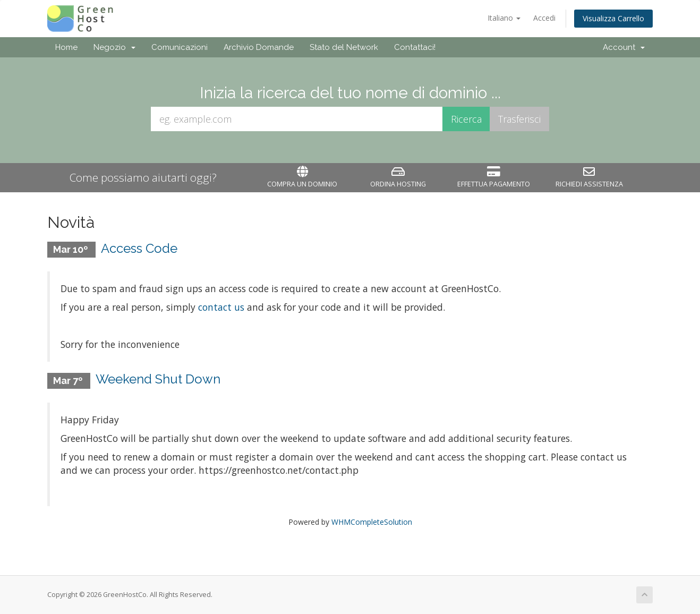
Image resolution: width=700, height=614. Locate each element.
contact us (221, 307)
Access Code (139, 248)
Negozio (114, 47)
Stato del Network (344, 47)
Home (66, 47)
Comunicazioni (180, 47)
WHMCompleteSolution (372, 522)
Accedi (544, 18)
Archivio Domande (259, 47)
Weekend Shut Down (158, 379)
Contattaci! (415, 47)
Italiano (504, 18)
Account (624, 47)
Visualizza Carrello (613, 18)
